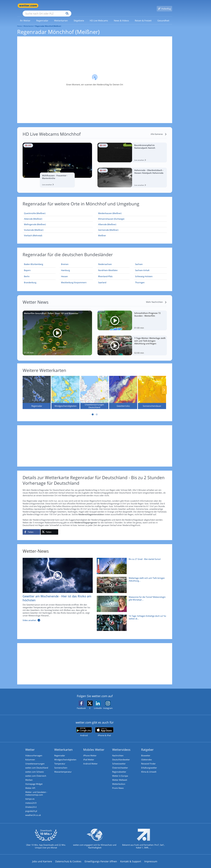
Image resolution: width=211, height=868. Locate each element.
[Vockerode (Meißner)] (58, 226)
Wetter (30, 746)
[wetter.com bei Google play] (84, 728)
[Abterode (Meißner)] (58, 215)
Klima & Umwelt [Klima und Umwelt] (149, 768)
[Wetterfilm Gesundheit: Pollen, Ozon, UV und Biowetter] (57, 329)
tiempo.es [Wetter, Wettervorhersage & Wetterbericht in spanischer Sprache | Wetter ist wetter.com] (30, 795)
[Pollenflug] (164, 6)
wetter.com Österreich (36, 772)
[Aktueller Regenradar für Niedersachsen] (105, 261)
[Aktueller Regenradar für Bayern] (27, 267)
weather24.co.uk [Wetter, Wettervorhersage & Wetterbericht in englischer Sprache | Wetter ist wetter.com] (33, 811)
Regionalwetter (119, 768)
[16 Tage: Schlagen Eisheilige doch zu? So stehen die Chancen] (131, 620)
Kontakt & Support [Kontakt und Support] (131, 857)
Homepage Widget (34, 780)
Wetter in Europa (120, 772)
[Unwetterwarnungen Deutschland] (94, 389)
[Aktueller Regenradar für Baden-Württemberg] (33, 261)
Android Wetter (90, 760)
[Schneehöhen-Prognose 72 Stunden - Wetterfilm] (132, 316)
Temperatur (60, 760)
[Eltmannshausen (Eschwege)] (132, 215)
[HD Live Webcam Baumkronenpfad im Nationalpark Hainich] (132, 149)
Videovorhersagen (34, 752)
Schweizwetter (119, 760)
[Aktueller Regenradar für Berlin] (27, 273)
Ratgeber (147, 746)
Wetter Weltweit (120, 776)
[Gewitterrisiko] (123, 389)
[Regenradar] (37, 389)
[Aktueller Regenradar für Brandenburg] (30, 279)
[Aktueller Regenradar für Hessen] (64, 273)
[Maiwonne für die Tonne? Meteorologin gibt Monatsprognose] (131, 601)
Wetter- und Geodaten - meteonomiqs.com (36, 789)
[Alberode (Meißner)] (132, 220)
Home (19, 22)
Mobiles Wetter (94, 746)
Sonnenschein (61, 764)
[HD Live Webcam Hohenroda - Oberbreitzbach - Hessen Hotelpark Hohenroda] (132, 174)
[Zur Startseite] (28, 6)
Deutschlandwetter (121, 756)
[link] (25, 17)
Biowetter (146, 752)
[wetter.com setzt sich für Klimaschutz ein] (95, 837)
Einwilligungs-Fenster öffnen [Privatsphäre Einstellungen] (101, 857)
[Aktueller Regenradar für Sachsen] (139, 261)
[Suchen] (88, 6)
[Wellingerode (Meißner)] (58, 220)
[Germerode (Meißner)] (132, 226)
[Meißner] (132, 232)
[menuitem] (25, 17)
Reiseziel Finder (148, 760)
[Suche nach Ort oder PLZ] (67, 6)
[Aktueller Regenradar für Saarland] (102, 279)
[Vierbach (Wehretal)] (58, 232)
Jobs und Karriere (42, 857)
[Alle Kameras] (159, 130)
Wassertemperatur (63, 768)
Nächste (164, 386)
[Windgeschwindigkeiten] (66, 389)
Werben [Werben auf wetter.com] (29, 776)
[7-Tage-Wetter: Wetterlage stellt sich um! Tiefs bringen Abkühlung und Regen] (132, 342)
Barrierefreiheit (89, 866)
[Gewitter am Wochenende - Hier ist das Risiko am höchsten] (56, 587)
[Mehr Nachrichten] (156, 298)
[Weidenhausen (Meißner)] (132, 209)
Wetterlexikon (119, 780)
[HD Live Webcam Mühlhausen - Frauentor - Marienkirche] (57, 161)
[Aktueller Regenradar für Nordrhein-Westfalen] (108, 267)
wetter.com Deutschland (37, 764)
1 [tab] (93, 411)
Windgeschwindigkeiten (65, 756)
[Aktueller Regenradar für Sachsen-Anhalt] (142, 267)
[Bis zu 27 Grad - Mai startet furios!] (131, 563)
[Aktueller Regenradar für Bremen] (65, 261)
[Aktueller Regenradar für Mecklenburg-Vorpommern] (74, 279)
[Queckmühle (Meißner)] (58, 209)
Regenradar (60, 752)
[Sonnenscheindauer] (152, 389)
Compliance (70, 866)
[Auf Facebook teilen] (31, 528)
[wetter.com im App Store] (104, 728)
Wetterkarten (29, 22)
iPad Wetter (89, 756)
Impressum (151, 857)
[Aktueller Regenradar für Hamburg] (65, 267)
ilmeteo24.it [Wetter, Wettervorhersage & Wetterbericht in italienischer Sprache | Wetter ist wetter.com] (31, 803)
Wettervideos (121, 746)
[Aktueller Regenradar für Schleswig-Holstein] (144, 273)
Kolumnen (30, 756)
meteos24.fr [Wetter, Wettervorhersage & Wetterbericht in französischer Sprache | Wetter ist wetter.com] (31, 799)
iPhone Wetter (90, 752)
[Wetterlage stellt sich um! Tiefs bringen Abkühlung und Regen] (131, 582)
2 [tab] (97, 411)
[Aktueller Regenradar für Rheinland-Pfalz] (105, 273)
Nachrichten (118, 752)
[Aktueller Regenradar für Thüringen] (140, 279)
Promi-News (118, 784)
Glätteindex (147, 756)
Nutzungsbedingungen (113, 866)
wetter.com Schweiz (35, 768)
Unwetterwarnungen (35, 760)
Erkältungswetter (149, 764)
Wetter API (30, 784)
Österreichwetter (120, 764)
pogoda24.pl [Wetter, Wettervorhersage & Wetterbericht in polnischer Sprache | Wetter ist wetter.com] (31, 807)
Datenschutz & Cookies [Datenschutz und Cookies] (68, 857)
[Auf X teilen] (49, 528)
